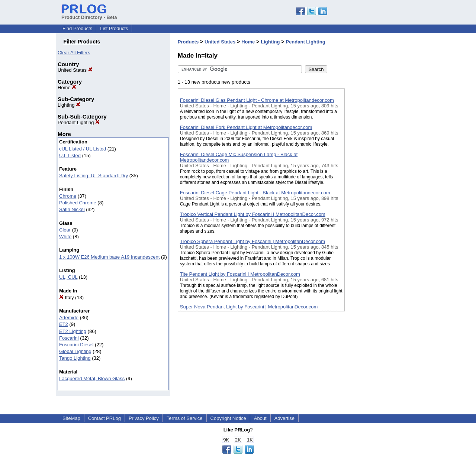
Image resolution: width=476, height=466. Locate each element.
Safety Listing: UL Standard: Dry (94, 176)
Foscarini (69, 338)
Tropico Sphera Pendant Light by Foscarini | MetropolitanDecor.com (253, 241)
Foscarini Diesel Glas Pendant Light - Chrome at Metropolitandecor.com (257, 100)
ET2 (64, 324)
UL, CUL (68, 277)
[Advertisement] (382, 193)
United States (75, 70)
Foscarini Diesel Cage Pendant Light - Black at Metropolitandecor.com (255, 193)
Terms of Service (185, 418)
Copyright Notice (228, 418)
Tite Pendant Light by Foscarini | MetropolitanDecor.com (240, 274)
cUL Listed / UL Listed (83, 149)
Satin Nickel (72, 209)
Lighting (69, 105)
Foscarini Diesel (76, 345)
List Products (114, 28)
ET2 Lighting (73, 331)
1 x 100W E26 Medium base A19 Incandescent (109, 257)
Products (188, 42)
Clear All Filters (74, 53)
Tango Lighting (75, 358)
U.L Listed (70, 156)
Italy (66, 297)
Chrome (68, 196)
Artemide (69, 318)
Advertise (284, 418)
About (260, 418)
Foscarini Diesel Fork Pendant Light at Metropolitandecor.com (246, 127)
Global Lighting (75, 351)
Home (67, 88)
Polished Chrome (78, 203)
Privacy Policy (144, 418)
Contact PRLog (104, 418)
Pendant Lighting (79, 122)
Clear (65, 230)
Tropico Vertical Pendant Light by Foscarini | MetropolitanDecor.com (253, 214)
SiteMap (71, 418)
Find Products (77, 28)
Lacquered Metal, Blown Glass (92, 378)
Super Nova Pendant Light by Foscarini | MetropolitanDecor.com (249, 307)
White (65, 237)
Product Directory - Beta (89, 14)
